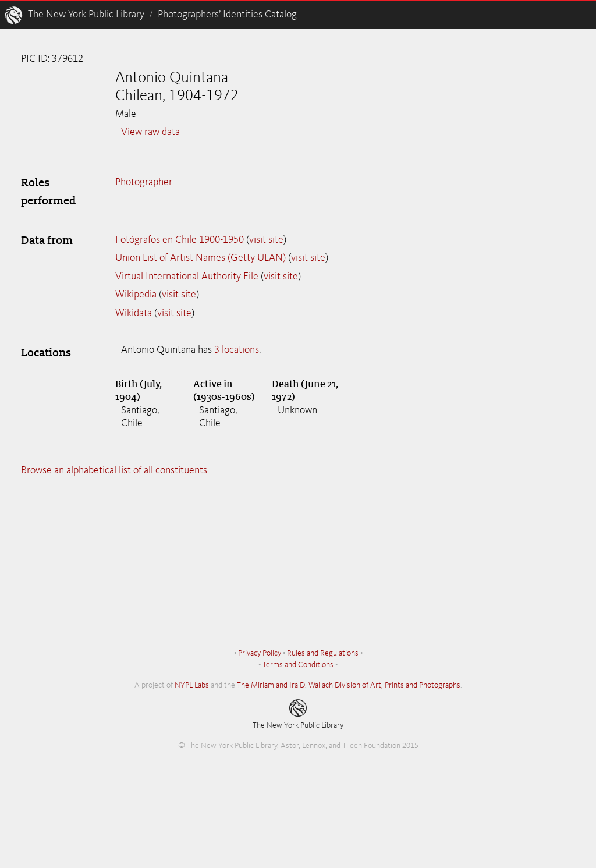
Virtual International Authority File (187, 277)
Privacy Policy (260, 653)
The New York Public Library (86, 15)
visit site (266, 240)
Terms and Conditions (298, 665)
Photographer (144, 182)
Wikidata (134, 313)
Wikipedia (136, 295)
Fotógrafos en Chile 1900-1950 (180, 240)
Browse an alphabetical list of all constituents (114, 470)
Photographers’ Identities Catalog (227, 15)
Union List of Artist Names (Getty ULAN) (201, 258)
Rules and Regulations (323, 653)
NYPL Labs (192, 685)
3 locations (237, 350)
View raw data (150, 132)
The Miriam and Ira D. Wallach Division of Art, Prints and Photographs (349, 685)
